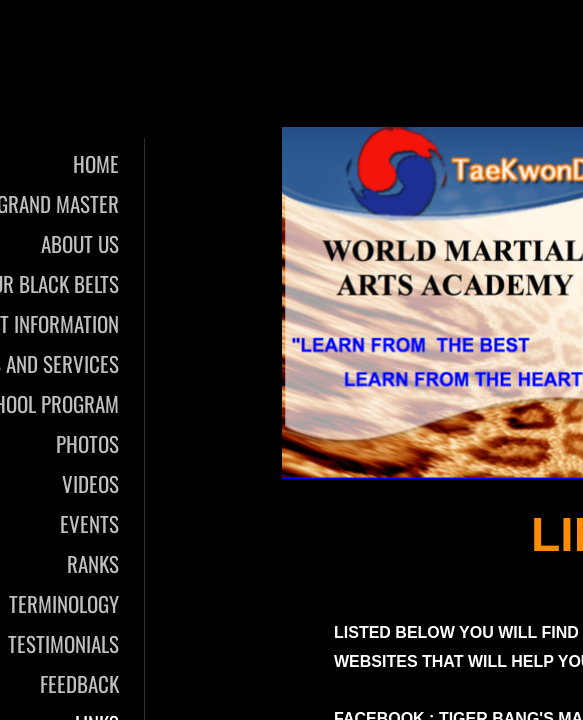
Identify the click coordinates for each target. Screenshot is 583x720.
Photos (87, 443)
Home (96, 163)
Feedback (79, 683)
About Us (80, 243)
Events (89, 523)
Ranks (93, 563)
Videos (90, 483)
